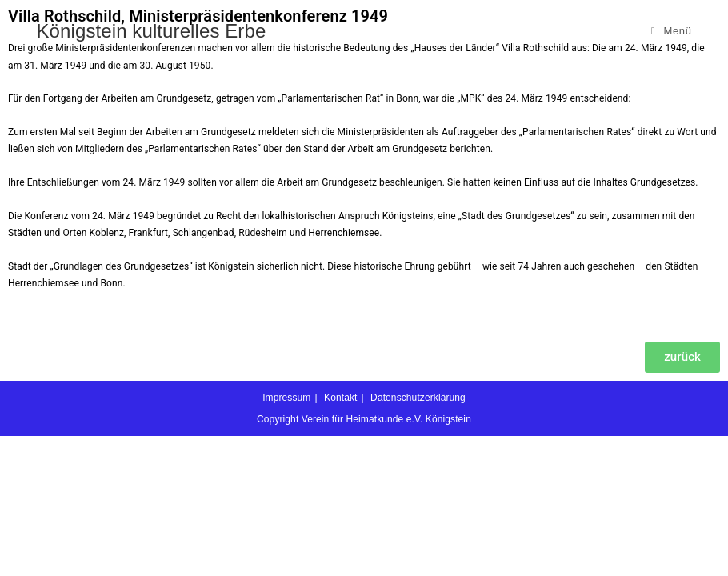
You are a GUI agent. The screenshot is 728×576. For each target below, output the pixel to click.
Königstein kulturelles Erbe (152, 31)
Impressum (286, 538)
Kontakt (340, 538)
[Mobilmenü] (672, 31)
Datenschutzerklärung (418, 538)
